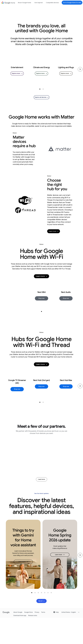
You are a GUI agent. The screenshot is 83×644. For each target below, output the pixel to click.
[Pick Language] (71, 638)
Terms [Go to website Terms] (43, 638)
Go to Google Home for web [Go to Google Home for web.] (72, 3)
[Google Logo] (8, 3)
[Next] (80, 69)
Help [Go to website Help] (56, 638)
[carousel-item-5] (45, 619)
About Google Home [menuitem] (24, 3)
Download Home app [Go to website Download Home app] (20, 642)
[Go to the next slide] (80, 581)
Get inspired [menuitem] (39, 3)
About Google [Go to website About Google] (18, 638)
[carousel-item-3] (38, 619)
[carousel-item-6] (48, 619)
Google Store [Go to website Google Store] (28, 638)
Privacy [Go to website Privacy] (37, 638)
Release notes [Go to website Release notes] (33, 642)
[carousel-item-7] (51, 619)
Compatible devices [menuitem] (52, 3)
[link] (17, 73)
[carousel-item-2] (43, 89)
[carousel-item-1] (40, 89)
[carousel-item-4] (41, 619)
